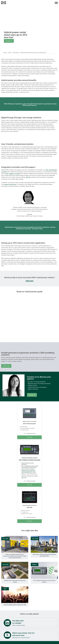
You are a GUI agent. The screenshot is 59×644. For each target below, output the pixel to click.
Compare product (29, 433)
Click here (29, 281)
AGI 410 (28, 177)
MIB (22, 478)
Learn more (6, 366)
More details (30, 437)
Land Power (16, 52)
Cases (10, 52)
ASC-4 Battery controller (13, 174)
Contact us (9, 41)
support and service (10, 184)
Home (5, 52)
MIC (25, 478)
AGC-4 (32, 472)
